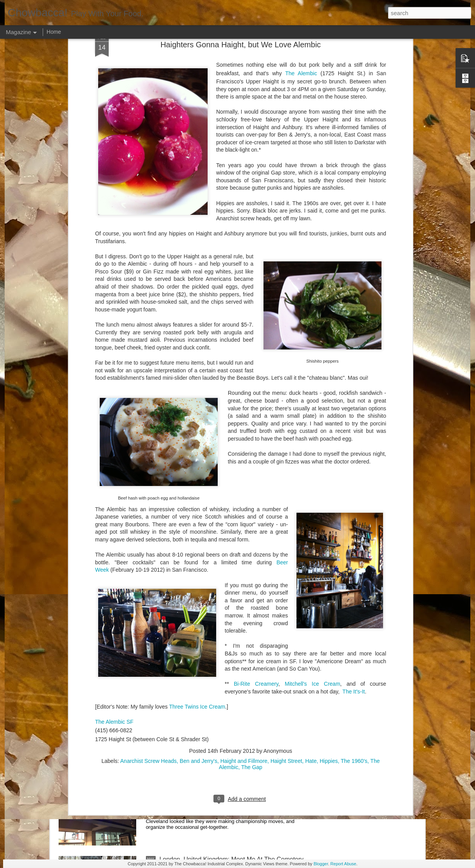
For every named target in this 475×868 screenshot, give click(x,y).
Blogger (321, 864)
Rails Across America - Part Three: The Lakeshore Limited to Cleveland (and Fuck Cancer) (228, 599)
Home (54, 32)
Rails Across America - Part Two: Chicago (217, 683)
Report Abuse (343, 864)
